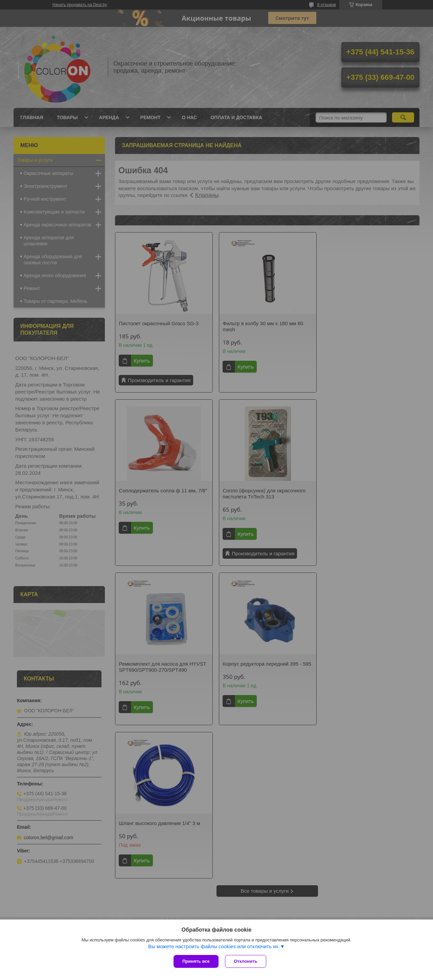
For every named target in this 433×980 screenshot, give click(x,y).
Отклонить (246, 961)
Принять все (196, 961)
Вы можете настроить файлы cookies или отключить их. (214, 946)
